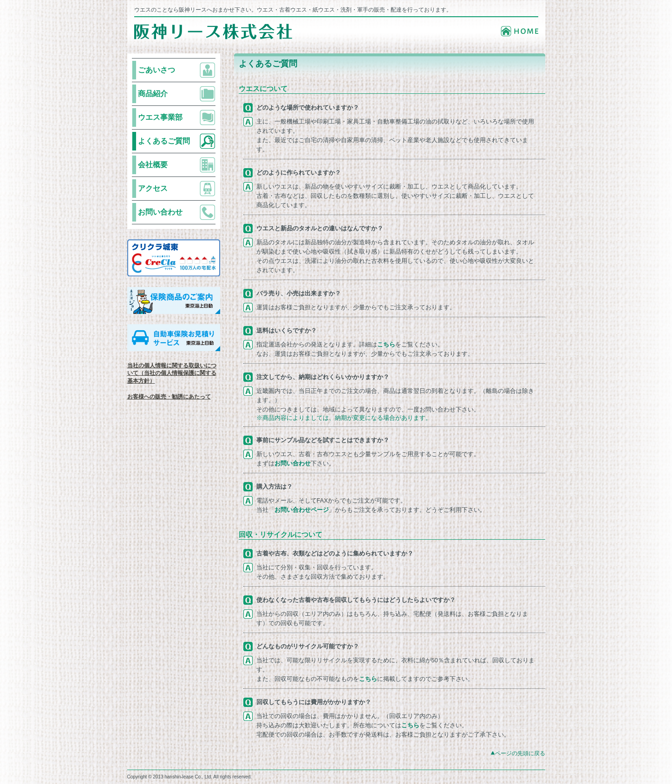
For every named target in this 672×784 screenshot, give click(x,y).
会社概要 (153, 165)
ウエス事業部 (160, 117)
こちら (386, 344)
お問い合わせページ (302, 510)
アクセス (153, 188)
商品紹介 (153, 94)
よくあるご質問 (164, 141)
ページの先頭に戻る (520, 753)
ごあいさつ (157, 70)
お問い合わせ (160, 212)
